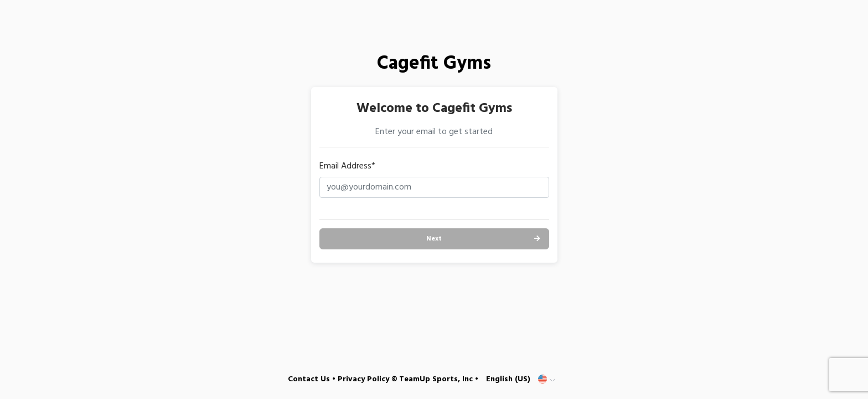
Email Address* (347, 166)
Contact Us (309, 379)
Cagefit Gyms (434, 64)
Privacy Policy (363, 379)
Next (434, 239)
